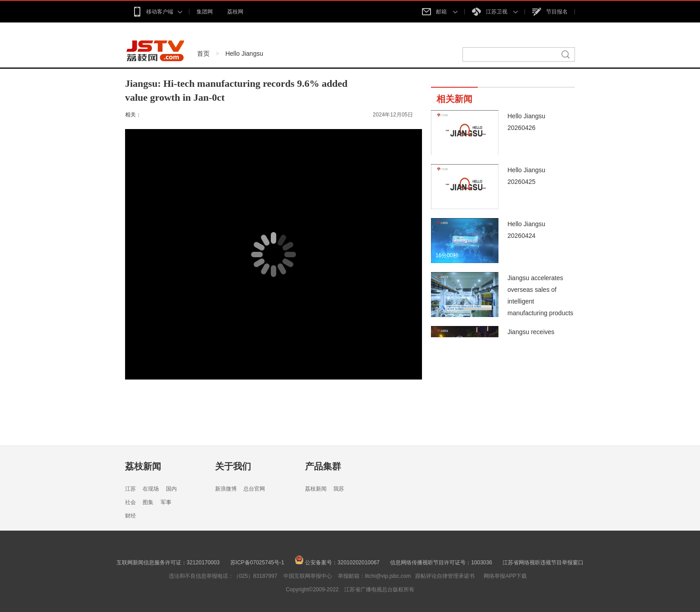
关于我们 (233, 466)
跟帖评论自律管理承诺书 (445, 576)
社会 (130, 502)
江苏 (130, 489)
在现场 (151, 489)
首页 (203, 54)
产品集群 (323, 466)
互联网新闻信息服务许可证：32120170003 (168, 563)
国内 (171, 489)
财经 (130, 516)
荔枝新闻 (143, 466)
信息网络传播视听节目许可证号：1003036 (441, 563)
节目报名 (550, 12)
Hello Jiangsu (244, 54)
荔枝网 (235, 12)
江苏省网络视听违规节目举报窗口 (543, 563)
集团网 (205, 12)
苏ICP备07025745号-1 (257, 563)
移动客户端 (157, 12)
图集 (148, 502)
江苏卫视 (495, 12)
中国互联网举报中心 (308, 576)
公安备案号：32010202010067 (337, 563)
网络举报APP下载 (505, 576)
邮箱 (440, 12)
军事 (166, 502)
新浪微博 (226, 489)
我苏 (339, 489)
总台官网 (254, 489)
